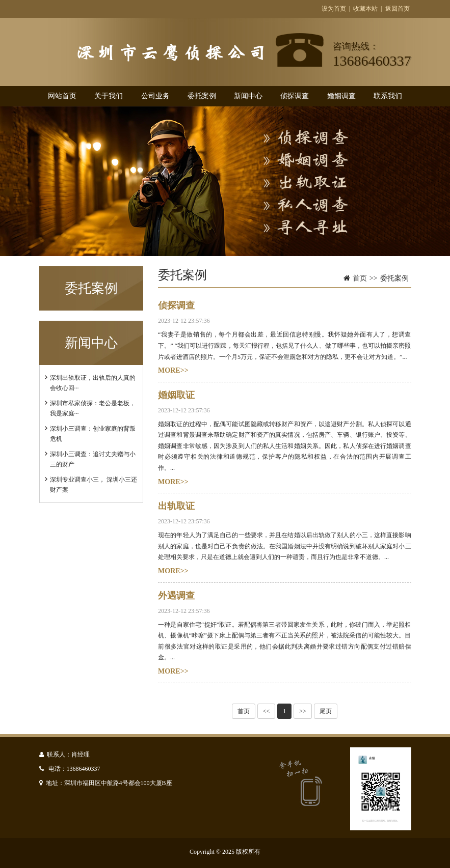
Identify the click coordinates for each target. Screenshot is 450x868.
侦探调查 (295, 96)
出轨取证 (176, 506)
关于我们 (109, 96)
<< (267, 711)
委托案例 (202, 96)
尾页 (326, 711)
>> (303, 711)
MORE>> (173, 370)
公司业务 (155, 96)
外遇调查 (176, 596)
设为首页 (334, 9)
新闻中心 (248, 96)
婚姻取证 (176, 395)
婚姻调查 (341, 96)
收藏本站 (365, 9)
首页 (360, 278)
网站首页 (62, 96)
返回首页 (398, 9)
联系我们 (388, 96)
